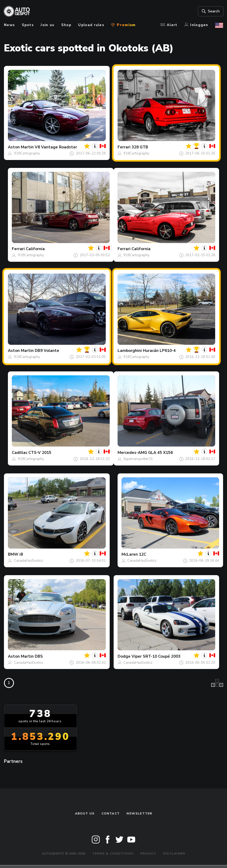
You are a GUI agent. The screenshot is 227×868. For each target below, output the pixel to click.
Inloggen (196, 25)
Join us (47, 25)
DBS (39, 656)
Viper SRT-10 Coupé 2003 (156, 656)
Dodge (124, 656)
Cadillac (20, 453)
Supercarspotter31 (138, 459)
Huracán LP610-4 (159, 351)
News (9, 25)
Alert (169, 25)
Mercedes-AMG (132, 453)
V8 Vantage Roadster (56, 147)
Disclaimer (174, 854)
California (35, 249)
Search (210, 11)
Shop (66, 25)
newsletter (139, 813)
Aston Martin (21, 147)
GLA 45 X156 (160, 453)
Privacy (148, 854)
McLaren (130, 554)
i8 (21, 554)
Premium (123, 25)
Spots (28, 25)
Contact (111, 813)
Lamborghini (130, 351)
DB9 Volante (47, 351)
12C (143, 554)
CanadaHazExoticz (29, 561)
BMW (13, 554)
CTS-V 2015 (40, 453)
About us (85, 813)
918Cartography (27, 153)
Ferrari (124, 147)
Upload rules (91, 25)
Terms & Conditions (113, 854)
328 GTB (140, 147)
